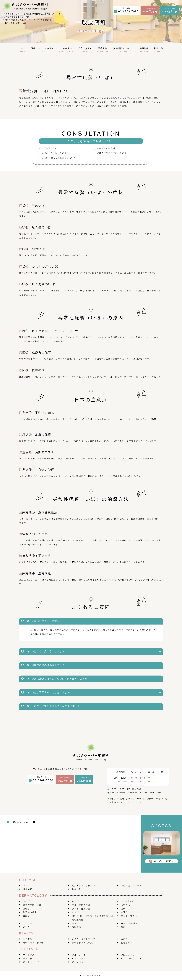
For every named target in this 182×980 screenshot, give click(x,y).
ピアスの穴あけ (80, 958)
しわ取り (126, 943)
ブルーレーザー (80, 955)
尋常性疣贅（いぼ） (33, 905)
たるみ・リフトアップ (83, 939)
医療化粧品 (29, 958)
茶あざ (75, 923)
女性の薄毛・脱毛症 (33, 943)
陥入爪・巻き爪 (129, 916)
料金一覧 (77, 889)
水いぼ (75, 901)
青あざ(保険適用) (130, 923)
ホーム (26, 885)
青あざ (124, 939)
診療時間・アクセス (131, 885)
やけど (26, 901)
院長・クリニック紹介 (83, 885)
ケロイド (28, 923)
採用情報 (28, 889)
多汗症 (124, 912)
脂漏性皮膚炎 (30, 912)
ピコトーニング (31, 962)
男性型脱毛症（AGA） (83, 943)
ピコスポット (79, 962)
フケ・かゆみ (128, 901)
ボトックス (29, 955)
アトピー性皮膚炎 (81, 909)
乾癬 (123, 909)
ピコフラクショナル (131, 958)
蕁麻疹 (26, 916)
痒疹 (123, 927)
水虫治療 (126, 905)
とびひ (26, 927)
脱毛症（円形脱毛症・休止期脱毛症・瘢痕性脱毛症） (93, 918)
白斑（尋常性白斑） (82, 905)
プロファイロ (128, 955)
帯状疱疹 (77, 927)
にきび (75, 912)
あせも (26, 909)
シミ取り (28, 939)
